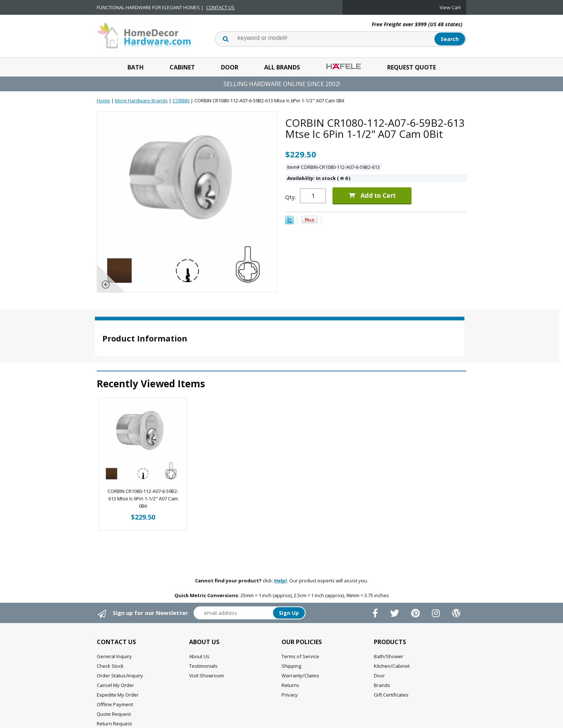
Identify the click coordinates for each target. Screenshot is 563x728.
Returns (290, 685)
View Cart (450, 7)
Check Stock (110, 666)
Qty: (291, 197)
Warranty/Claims (300, 676)
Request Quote (412, 67)
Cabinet (182, 67)
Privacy (290, 695)
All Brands (282, 67)
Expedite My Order (118, 695)
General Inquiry (114, 656)
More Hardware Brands (141, 101)
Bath (136, 67)
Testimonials (203, 666)
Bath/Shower (389, 656)
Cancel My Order (115, 685)
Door (230, 67)
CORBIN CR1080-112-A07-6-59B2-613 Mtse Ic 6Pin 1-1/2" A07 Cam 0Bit (143, 499)
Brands (382, 685)
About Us (199, 656)
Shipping (291, 666)
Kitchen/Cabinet (392, 666)
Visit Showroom (207, 676)
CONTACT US (220, 7)
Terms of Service (300, 656)
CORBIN (181, 101)
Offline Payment (115, 704)
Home (103, 101)
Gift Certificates (391, 695)
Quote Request (114, 714)
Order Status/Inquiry (120, 676)
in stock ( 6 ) (319, 178)
